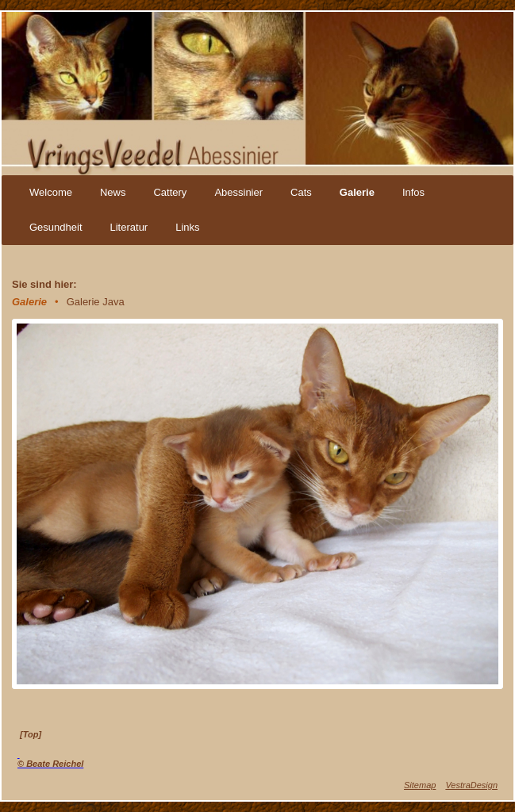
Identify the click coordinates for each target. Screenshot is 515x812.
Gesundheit (56, 227)
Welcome (51, 192)
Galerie (357, 192)
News (113, 192)
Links (187, 227)
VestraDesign (471, 785)
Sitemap (420, 785)
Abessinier (238, 192)
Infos (413, 192)
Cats (301, 192)
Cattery (170, 192)
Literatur (129, 227)
